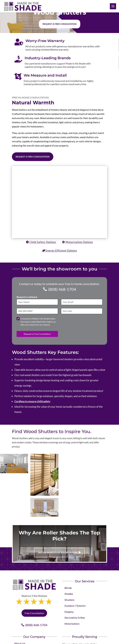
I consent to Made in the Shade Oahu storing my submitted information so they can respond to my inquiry (38, 322)
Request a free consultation (60, 24)
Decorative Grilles (75, 618)
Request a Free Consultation (33, 157)
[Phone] (37, 311)
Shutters (69, 600)
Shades (69, 594)
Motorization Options (79, 242)
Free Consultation (34, 613)
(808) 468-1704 (62, 289)
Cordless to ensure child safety (32, 401)
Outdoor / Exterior (75, 606)
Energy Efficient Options (61, 251)
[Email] (82, 302)
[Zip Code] (82, 311)
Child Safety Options (43, 242)
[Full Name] (37, 302)
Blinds (68, 588)
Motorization (72, 624)
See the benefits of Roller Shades (58, 552)
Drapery (69, 612)
